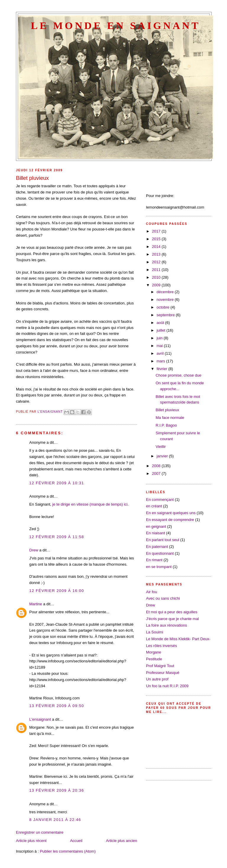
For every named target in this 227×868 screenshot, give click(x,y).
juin (160, 338)
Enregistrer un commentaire (40, 832)
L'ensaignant (40, 719)
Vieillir (160, 447)
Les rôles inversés (162, 646)
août (161, 323)
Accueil (76, 841)
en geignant (156, 526)
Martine (36, 604)
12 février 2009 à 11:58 (57, 537)
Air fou (152, 592)
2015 (157, 239)
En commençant (160, 500)
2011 (157, 270)
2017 (157, 231)
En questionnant (160, 553)
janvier (163, 456)
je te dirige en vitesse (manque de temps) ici (90, 504)
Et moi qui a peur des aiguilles (172, 612)
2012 (157, 262)
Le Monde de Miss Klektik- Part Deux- (178, 639)
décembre (166, 292)
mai (160, 346)
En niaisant (155, 533)
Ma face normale (170, 418)
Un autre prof (157, 679)
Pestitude (154, 659)
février (163, 369)
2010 (157, 277)
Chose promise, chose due (178, 375)
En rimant (154, 560)
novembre (166, 300)
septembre (166, 315)
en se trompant (159, 567)
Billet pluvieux (167, 410)
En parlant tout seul (163, 540)
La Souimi (155, 632)
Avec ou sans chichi (163, 598)
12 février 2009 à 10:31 (57, 483)
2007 (157, 473)
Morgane (154, 652)
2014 (157, 247)
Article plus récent (31, 841)
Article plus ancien (122, 841)
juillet (162, 330)
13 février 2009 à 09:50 (57, 706)
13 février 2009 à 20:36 (57, 790)
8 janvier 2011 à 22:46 (55, 820)
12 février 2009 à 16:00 (57, 591)
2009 (157, 285)
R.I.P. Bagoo (166, 425)
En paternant (157, 547)
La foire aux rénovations (167, 625)
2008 (157, 466)
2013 (157, 254)
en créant (154, 506)
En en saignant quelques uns (171, 513)
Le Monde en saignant (116, 25)
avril (161, 353)
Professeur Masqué (163, 673)
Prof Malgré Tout (160, 666)
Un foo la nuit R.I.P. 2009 (167, 686)
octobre (164, 307)
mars (162, 361)
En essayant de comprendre (170, 520)
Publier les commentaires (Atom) (68, 851)
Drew (34, 550)
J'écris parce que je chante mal (172, 619)
